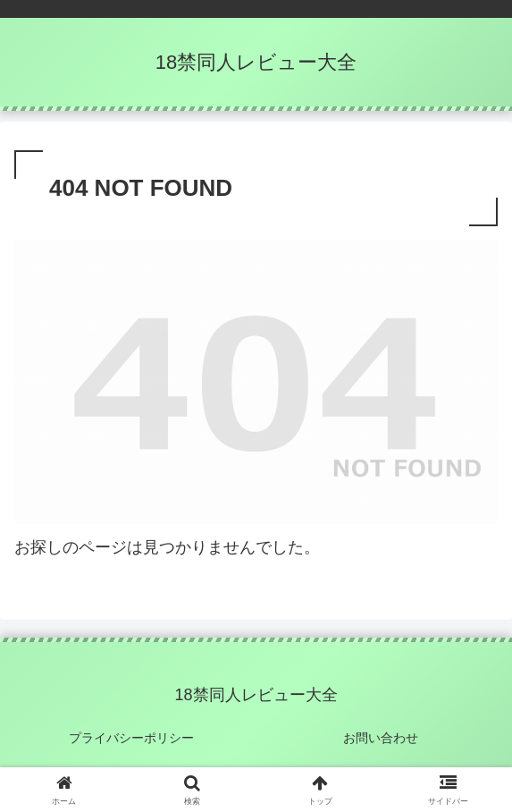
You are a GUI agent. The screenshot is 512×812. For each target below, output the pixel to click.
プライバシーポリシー (131, 738)
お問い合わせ (381, 738)
